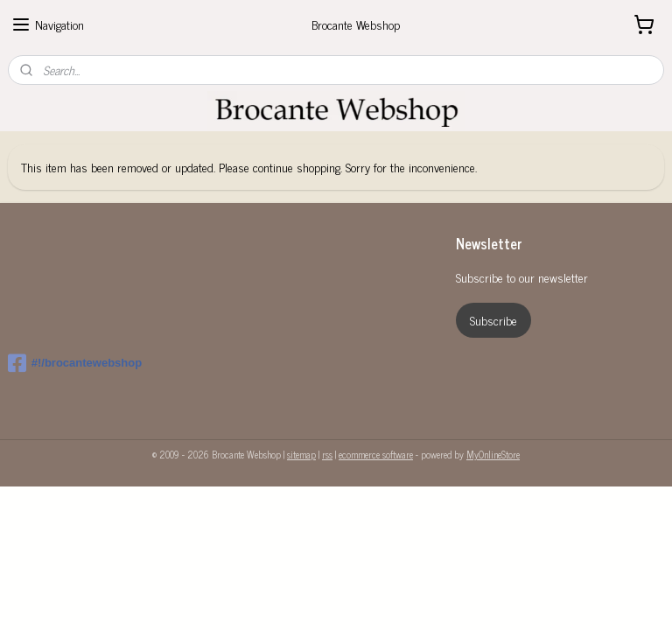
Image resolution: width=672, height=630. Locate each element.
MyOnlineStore (493, 454)
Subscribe (493, 320)
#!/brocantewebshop (75, 363)
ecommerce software (376, 454)
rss (327, 454)
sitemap (301, 454)
